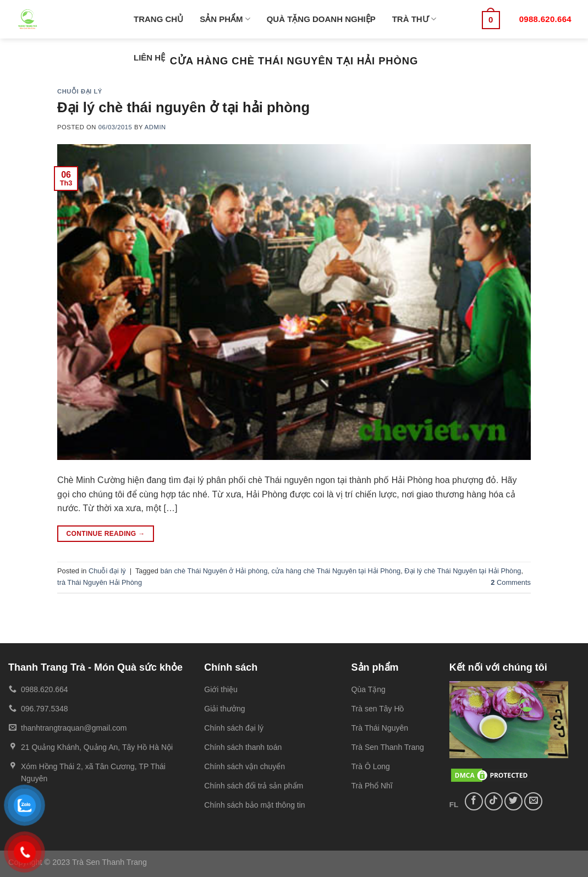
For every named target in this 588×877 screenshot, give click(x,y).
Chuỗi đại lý (80, 91)
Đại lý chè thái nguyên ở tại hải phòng (183, 107)
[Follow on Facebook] (474, 801)
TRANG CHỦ (158, 19)
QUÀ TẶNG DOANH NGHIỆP (321, 19)
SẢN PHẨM (225, 19)
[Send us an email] (533, 801)
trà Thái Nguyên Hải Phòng (100, 582)
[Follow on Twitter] (513, 801)
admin (155, 127)
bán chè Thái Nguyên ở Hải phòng (214, 571)
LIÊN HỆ (149, 57)
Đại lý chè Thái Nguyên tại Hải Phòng (463, 571)
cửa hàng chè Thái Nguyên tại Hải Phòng (336, 571)
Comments (511, 582)
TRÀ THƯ (414, 19)
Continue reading (105, 534)
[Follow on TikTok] (494, 801)
